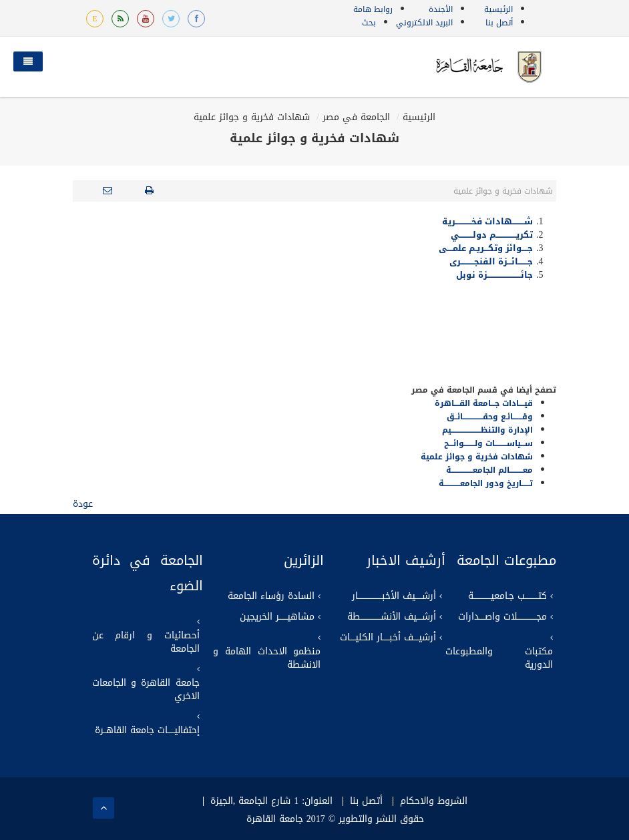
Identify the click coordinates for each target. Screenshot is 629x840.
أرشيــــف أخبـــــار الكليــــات (388, 638)
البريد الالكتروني (424, 23)
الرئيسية (498, 9)
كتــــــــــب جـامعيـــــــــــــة (507, 596)
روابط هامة (373, 9)
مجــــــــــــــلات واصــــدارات (502, 617)
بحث (369, 23)
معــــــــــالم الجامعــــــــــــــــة (489, 470)
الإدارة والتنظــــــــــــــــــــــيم (487, 430)
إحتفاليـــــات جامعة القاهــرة (147, 730)
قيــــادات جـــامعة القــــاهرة (484, 403)
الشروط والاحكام (434, 801)
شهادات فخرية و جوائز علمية (252, 117)
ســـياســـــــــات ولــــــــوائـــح (488, 443)
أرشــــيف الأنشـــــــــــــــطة (392, 617)
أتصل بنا (499, 23)
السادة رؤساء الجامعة (271, 596)
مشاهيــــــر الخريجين (277, 617)
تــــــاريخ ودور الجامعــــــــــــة (486, 483)
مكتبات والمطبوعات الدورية (499, 658)
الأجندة (441, 9)
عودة (83, 504)
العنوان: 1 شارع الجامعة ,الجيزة (271, 801)
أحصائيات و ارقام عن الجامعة (146, 642)
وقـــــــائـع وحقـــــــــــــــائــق (490, 417)
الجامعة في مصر (356, 117)
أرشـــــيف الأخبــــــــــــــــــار (394, 596)
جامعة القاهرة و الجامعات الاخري (146, 690)
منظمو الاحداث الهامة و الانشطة (267, 658)
